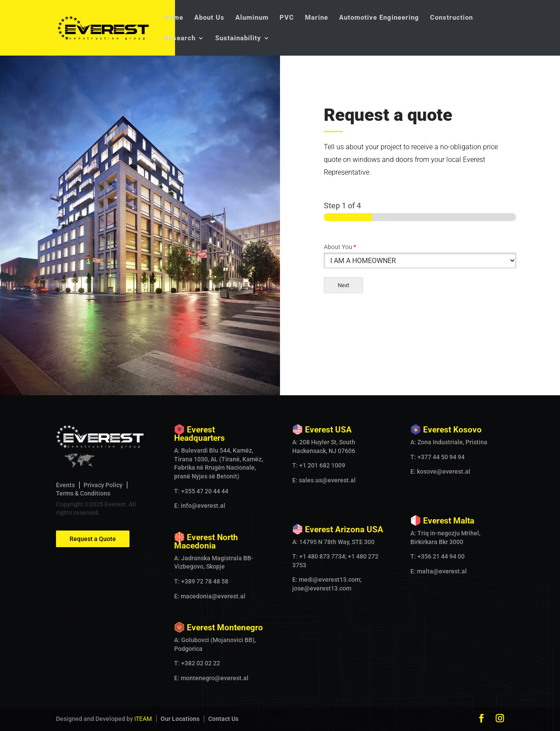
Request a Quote (93, 539)
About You (340, 247)
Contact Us (223, 719)
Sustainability (238, 39)
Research (180, 39)
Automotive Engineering (379, 18)
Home (174, 18)
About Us (209, 18)
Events (65, 485)
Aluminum (252, 18)
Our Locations (180, 719)
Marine (317, 18)
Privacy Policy (103, 485)
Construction (451, 18)
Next (343, 285)
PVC (287, 18)
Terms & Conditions (83, 493)
